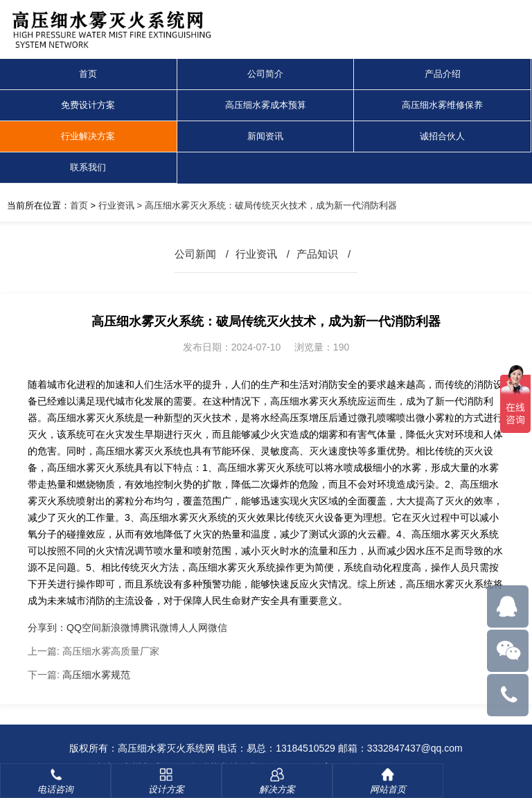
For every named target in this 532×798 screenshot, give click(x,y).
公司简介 (265, 74)
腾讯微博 (159, 628)
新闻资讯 (265, 136)
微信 (218, 628)
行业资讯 (116, 205)
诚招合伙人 (442, 136)
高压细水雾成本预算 (266, 105)
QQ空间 (84, 628)
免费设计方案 (88, 105)
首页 (88, 74)
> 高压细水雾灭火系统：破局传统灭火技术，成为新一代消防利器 (266, 205)
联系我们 (88, 167)
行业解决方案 (88, 136)
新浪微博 (121, 628)
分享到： (47, 628)
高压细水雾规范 (96, 675)
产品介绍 (443, 74)
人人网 (193, 628)
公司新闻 (195, 254)
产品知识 (317, 254)
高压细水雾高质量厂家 (111, 651)
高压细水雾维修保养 (442, 105)
